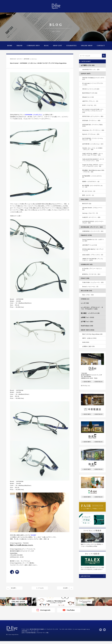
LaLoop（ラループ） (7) (90, 213)
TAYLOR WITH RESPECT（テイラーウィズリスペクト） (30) (93, 160)
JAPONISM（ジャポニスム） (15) (93, 144)
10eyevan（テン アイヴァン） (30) (93, 130)
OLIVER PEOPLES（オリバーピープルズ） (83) (93, 222)
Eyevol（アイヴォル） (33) (91, 134)
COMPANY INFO (33, 46)
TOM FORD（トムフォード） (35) (93, 282)
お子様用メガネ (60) (88, 65)
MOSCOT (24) (87, 204)
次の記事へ (64, 591)
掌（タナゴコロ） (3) (89, 191)
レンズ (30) (85, 303)
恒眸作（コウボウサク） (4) (91, 181)
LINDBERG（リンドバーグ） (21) (93, 231)
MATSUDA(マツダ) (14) (90, 93)
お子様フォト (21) (87, 321)
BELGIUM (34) (86, 291)
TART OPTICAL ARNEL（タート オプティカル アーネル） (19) (93, 154)
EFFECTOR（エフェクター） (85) (93, 116)
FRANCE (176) (86, 235)
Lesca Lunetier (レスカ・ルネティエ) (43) (93, 240)
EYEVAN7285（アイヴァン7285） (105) (93, 125)
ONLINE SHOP (87, 46)
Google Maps (14, 556)
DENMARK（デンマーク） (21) (92, 227)
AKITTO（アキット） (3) (90, 101)
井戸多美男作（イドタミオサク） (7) (92, 177)
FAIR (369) (86, 342)
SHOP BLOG (99, 382)
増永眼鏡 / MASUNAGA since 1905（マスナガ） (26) (93, 171)
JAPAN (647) (86, 74)
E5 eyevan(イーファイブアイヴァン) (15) (93, 84)
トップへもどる (40, 591)
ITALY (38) (85, 278)
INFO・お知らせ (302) (89, 338)
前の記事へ (15, 591)
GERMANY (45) (87, 264)
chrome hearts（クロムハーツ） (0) (93, 208)
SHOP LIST (58, 46)
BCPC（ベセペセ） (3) (89, 105)
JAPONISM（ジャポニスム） (31, 59)
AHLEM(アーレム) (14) (90, 245)
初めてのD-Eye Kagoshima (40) (92, 334)
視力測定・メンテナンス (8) (90, 313)
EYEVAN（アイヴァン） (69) (91, 120)
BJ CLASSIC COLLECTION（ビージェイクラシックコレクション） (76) (93, 111)
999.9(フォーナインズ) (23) (91, 89)
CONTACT (101, 46)
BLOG (46, 46)
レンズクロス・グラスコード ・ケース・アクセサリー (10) (92, 308)
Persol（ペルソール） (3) (90, 287)
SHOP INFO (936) (88, 330)
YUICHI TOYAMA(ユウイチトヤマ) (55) (93, 78)
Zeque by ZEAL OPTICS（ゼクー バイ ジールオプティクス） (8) (93, 165)
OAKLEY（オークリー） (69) (91, 217)
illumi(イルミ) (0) (88, 97)
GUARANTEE (71, 46)
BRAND (20, 46)
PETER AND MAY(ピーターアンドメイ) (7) (93, 250)
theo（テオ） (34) (88, 295)
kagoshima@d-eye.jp (84, 633)
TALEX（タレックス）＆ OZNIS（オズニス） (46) (92, 149)
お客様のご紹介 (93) (88, 346)
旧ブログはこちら (86, 386)
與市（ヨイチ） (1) (88, 195)
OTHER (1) (85, 299)
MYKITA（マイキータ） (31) (91, 274)
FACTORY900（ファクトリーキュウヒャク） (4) (93, 139)
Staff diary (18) (87, 326)
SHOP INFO (87, 382)
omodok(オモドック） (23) (91, 69)
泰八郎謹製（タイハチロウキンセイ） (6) (92, 186)
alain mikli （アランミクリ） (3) (93, 255)
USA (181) (85, 199)
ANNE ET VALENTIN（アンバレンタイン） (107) (93, 259)
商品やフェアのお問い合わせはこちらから (23, 548)
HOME (10, 46)
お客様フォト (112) (87, 317)
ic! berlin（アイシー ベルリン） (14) (92, 269)
